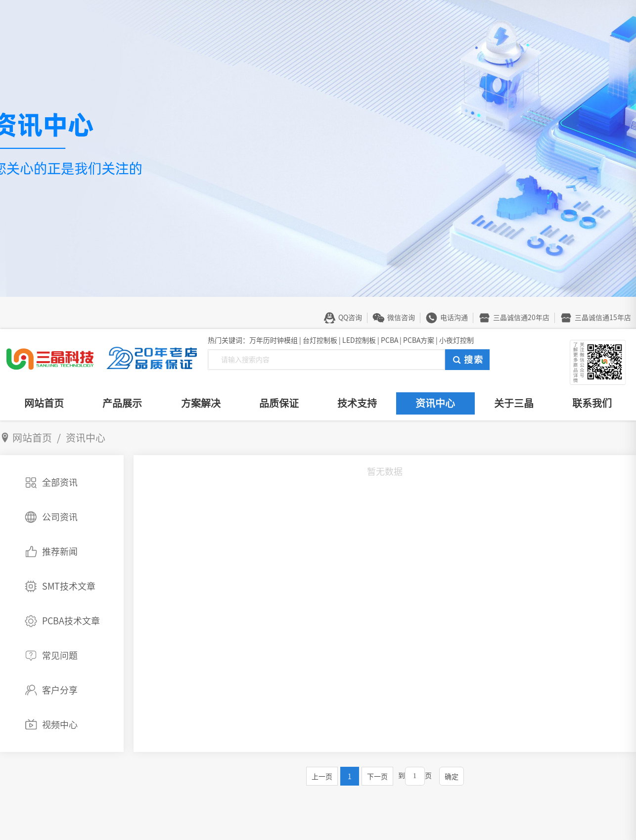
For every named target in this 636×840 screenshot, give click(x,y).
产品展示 (122, 403)
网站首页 (44, 403)
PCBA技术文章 (71, 621)
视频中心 (60, 725)
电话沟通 (454, 318)
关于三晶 (514, 403)
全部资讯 (60, 482)
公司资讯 (60, 517)
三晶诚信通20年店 (521, 318)
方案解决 (201, 403)
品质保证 (279, 403)
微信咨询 (401, 318)
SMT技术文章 (69, 586)
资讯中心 (435, 403)
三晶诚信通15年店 (603, 318)
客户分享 (60, 690)
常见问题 (60, 655)
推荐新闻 (60, 552)
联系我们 (592, 403)
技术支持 (357, 403)
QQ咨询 (350, 318)
